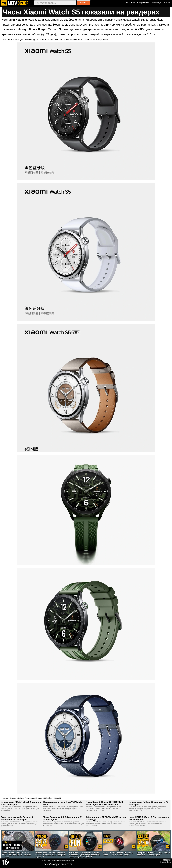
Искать (84, 3)
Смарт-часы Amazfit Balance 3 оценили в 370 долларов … (17, 818)
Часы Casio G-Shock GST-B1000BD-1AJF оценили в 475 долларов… (105, 803)
